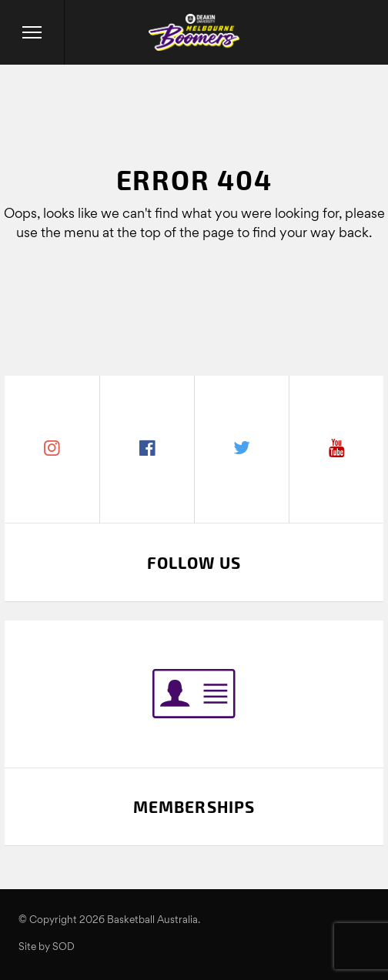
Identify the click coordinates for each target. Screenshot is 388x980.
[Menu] (32, 32)
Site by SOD (47, 947)
